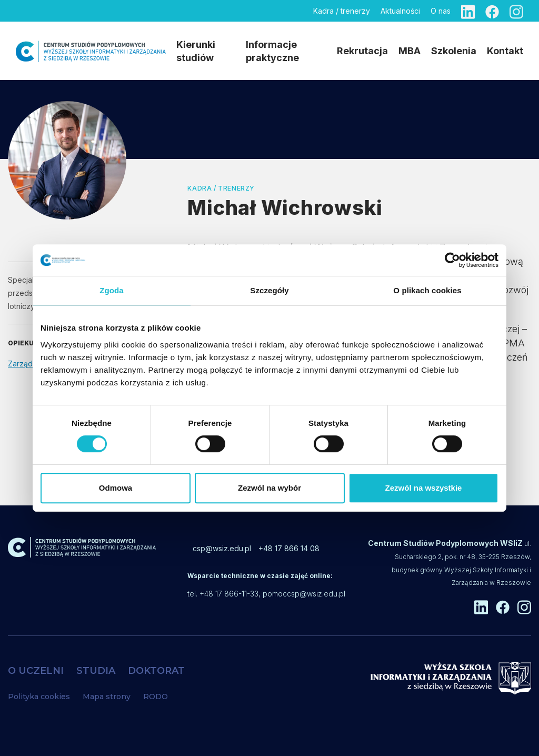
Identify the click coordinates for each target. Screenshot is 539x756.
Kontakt (505, 51)
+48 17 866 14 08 (289, 548)
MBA (410, 51)
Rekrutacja (362, 51)
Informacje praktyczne (272, 51)
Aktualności (400, 11)
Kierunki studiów (196, 51)
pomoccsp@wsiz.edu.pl (304, 594)
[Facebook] (492, 11)
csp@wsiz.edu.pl (222, 548)
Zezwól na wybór (269, 488)
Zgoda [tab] (112, 290)
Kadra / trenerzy (342, 11)
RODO (156, 697)
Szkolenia (454, 51)
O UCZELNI (36, 671)
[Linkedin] (468, 11)
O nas (441, 11)
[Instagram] (516, 11)
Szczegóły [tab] (269, 290)
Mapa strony (107, 697)
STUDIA (96, 671)
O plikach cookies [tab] (427, 290)
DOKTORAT (156, 671)
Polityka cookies (39, 697)
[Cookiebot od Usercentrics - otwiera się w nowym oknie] (452, 260)
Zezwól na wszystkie (424, 488)
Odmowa (116, 488)
